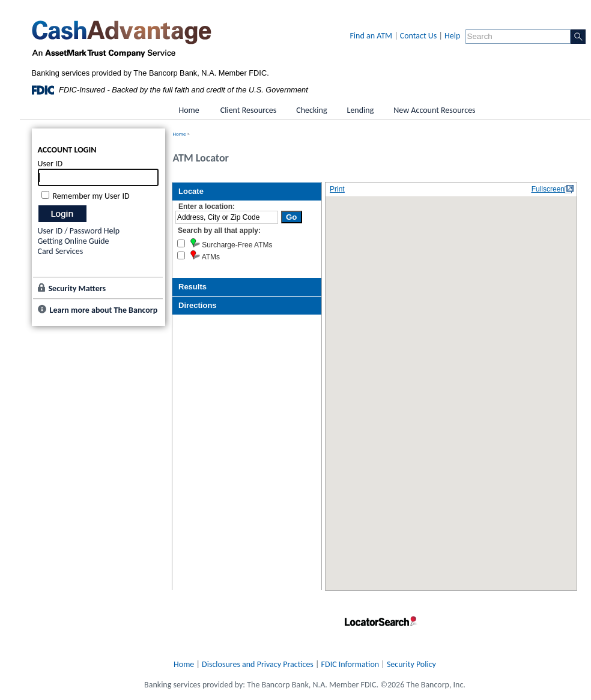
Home (180, 134)
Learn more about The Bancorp (104, 310)
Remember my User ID (91, 196)
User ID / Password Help (79, 231)
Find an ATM (371, 36)
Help (452, 36)
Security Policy (411, 664)
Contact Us (419, 36)
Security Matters (77, 288)
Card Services (61, 251)
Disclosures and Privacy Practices (258, 664)
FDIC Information (350, 664)
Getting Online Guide (74, 241)
